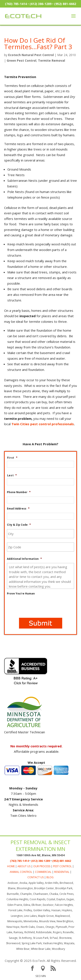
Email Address (18, 509)
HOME (11, 866)
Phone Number (19, 492)
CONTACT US (36, 877)
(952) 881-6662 (65, 4)
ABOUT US (24, 866)
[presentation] (40, 606)
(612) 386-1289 (40, 4)
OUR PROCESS (42, 866)
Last (12, 475)
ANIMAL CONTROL (21, 872)
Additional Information (24, 559)
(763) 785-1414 (16, 4)
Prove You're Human (21, 594)
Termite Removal (52, 60)
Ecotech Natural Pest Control (31, 55)
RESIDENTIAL (62, 872)
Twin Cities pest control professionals (43, 424)
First (12, 458)
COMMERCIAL (43, 872)
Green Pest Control (21, 60)
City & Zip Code (19, 525)
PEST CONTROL (62, 866)
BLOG (50, 877)
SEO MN (41, 976)
